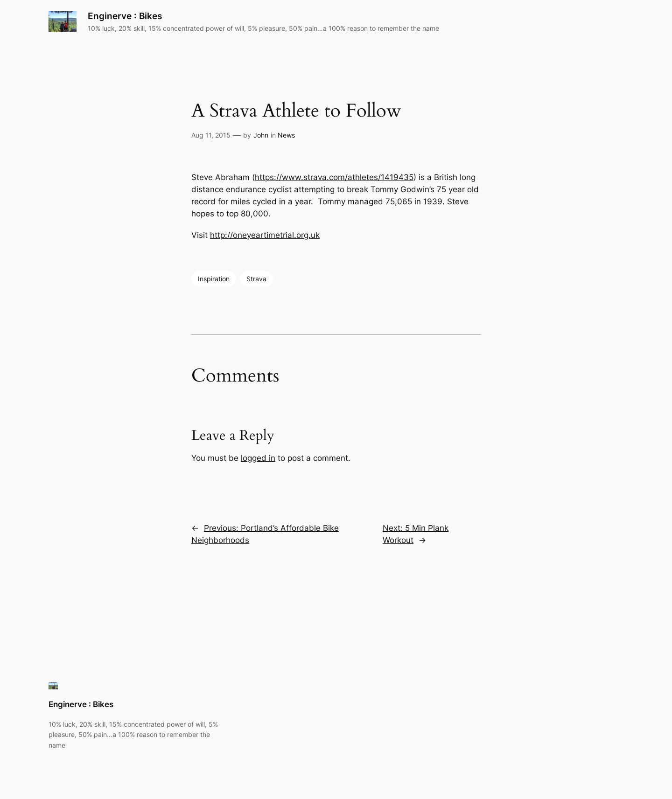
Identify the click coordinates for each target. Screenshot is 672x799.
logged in (258, 458)
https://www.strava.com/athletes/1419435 (334, 177)
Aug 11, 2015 (211, 135)
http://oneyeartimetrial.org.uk (265, 235)
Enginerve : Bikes (125, 16)
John (261, 135)
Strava (256, 279)
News (286, 135)
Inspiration (214, 279)
